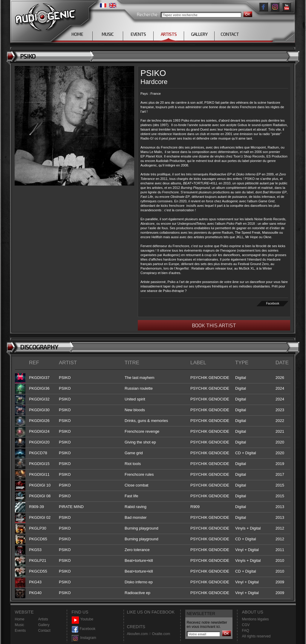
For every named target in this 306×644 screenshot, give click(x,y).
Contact (44, 631)
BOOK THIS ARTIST (214, 325)
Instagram (84, 638)
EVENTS (138, 34)
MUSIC (108, 34)
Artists (43, 619)
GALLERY (199, 34)
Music (20, 625)
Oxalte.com (161, 634)
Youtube (83, 619)
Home (20, 619)
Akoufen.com (137, 634)
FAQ (246, 631)
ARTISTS (169, 34)
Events (20, 631)
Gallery (44, 625)
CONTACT (230, 34)
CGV (246, 625)
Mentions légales (255, 619)
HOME (77, 34)
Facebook (273, 303)
